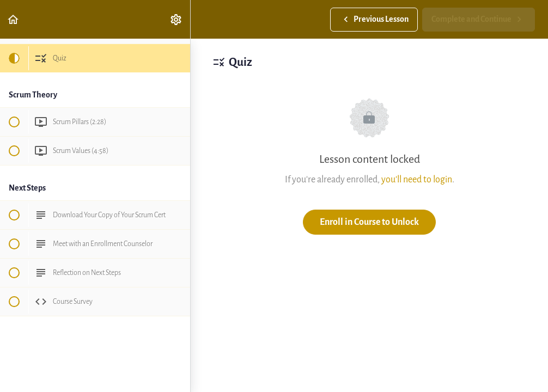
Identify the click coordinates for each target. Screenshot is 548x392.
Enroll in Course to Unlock (369, 222)
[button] (14, 19)
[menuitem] (176, 19)
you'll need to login (417, 179)
